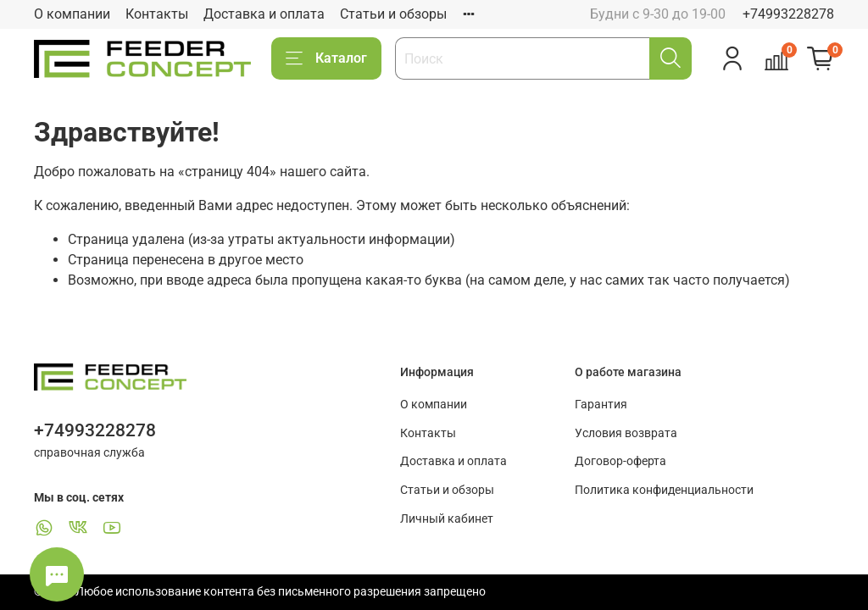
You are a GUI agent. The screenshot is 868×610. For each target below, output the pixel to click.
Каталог (326, 58)
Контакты (157, 14)
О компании (72, 14)
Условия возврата (626, 433)
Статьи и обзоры (393, 14)
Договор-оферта (620, 461)
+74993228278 (788, 14)
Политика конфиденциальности (664, 490)
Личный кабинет (447, 519)
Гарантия (601, 405)
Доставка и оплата (264, 14)
